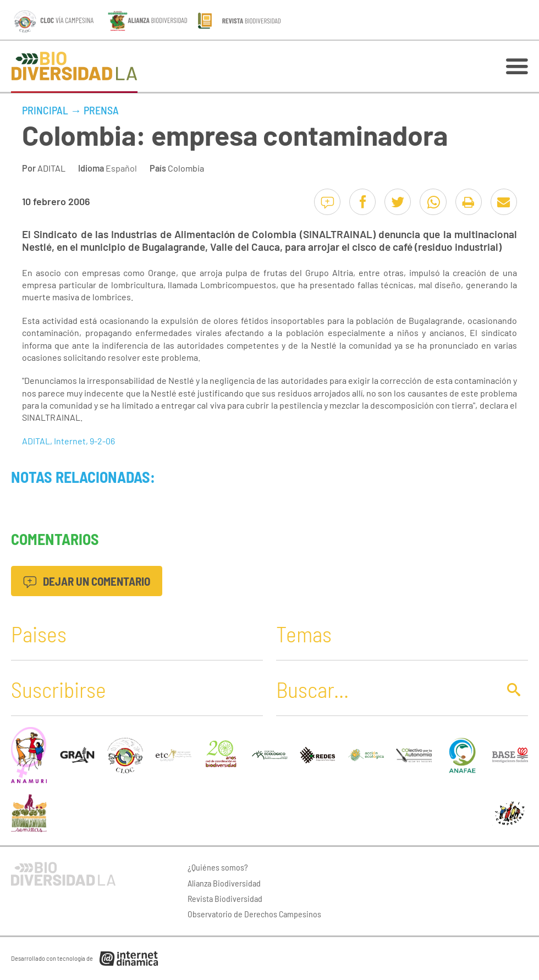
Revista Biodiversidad (225, 898)
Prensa (101, 110)
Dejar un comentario (87, 581)
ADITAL (51, 168)
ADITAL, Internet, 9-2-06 (68, 441)
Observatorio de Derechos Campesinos (254, 914)
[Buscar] (384, 689)
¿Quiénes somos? (218, 867)
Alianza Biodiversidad (224, 883)
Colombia (186, 168)
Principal (45, 110)
